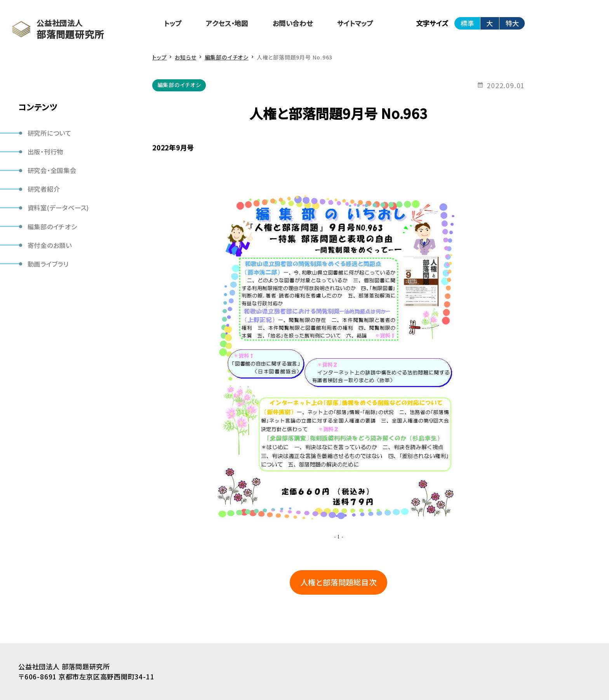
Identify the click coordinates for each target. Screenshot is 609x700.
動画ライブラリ (48, 264)
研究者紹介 (44, 189)
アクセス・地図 (227, 23)
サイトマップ (355, 23)
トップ (173, 23)
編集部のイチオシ (52, 227)
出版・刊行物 (46, 152)
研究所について (50, 133)
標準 (467, 23)
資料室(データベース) (58, 208)
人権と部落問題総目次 (339, 582)
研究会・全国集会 (52, 170)
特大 (512, 23)
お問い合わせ (293, 23)
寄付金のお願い (50, 245)
